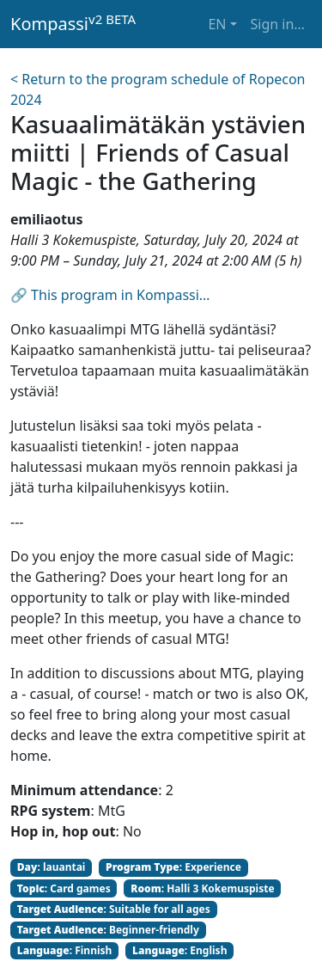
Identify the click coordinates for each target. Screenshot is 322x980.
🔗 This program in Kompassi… (110, 295)
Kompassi (73, 23)
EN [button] (217, 24)
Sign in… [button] (278, 24)
